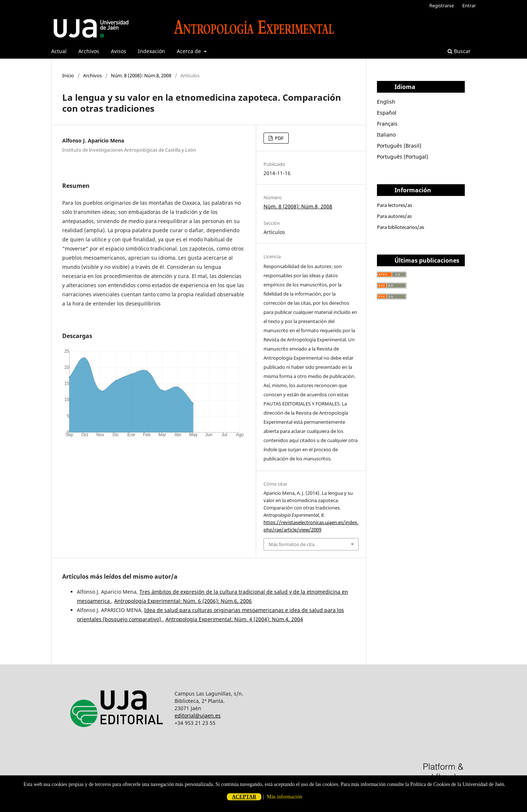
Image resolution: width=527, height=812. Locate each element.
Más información (284, 797)
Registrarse (442, 5)
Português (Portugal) (403, 157)
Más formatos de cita (291, 544)
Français (387, 124)
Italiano (386, 135)
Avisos (119, 51)
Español (387, 113)
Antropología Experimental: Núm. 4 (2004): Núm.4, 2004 (234, 619)
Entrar (469, 5)
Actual (59, 51)
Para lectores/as (395, 205)
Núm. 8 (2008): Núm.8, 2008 (141, 75)
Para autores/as (394, 216)
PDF (279, 138)
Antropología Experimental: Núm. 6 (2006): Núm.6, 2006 (183, 601)
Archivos (89, 51)
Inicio (68, 75)
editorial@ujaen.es (198, 715)
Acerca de (190, 51)
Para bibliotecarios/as (401, 227)
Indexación (152, 51)
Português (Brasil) (399, 146)
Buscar (459, 51)
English (386, 102)
